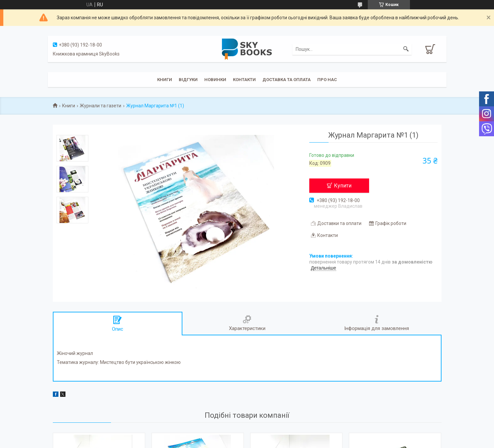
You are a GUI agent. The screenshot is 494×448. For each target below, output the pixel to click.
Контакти (244, 80)
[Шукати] (406, 49)
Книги (165, 80)
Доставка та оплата (287, 80)
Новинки (215, 80)
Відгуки (188, 80)
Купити (343, 186)
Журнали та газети (100, 106)
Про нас (327, 80)
